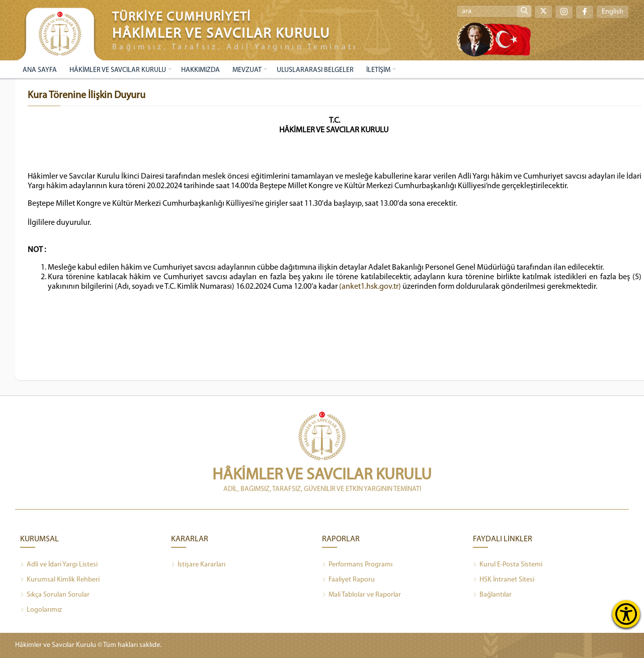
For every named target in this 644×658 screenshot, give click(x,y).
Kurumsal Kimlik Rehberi (60, 580)
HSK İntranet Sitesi (504, 580)
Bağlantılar (492, 595)
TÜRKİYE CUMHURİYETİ (182, 17)
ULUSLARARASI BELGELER (315, 70)
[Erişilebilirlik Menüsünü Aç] (626, 614)
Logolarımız (41, 610)
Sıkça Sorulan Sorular (55, 595)
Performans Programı (357, 565)
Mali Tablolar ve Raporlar (361, 595)
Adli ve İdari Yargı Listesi (59, 565)
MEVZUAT (247, 70)
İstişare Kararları (198, 565)
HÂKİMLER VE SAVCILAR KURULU (118, 70)
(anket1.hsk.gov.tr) (370, 287)
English (613, 12)
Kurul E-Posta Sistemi (508, 565)
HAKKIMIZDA (200, 70)
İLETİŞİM (378, 70)
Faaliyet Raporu (348, 580)
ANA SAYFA (40, 70)
